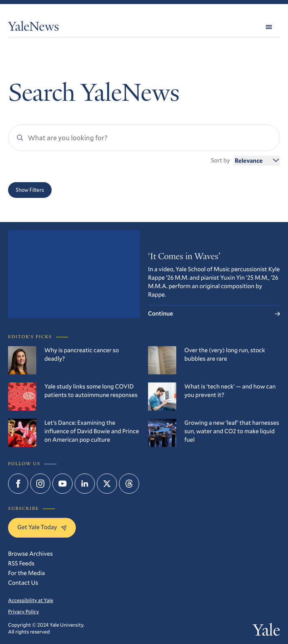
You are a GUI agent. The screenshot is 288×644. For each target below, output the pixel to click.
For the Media (26, 573)
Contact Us (23, 583)
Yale (266, 632)
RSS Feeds (21, 563)
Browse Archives (30, 554)
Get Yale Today (42, 527)
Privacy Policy (23, 612)
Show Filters (30, 190)
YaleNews (33, 28)
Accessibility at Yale (31, 600)
